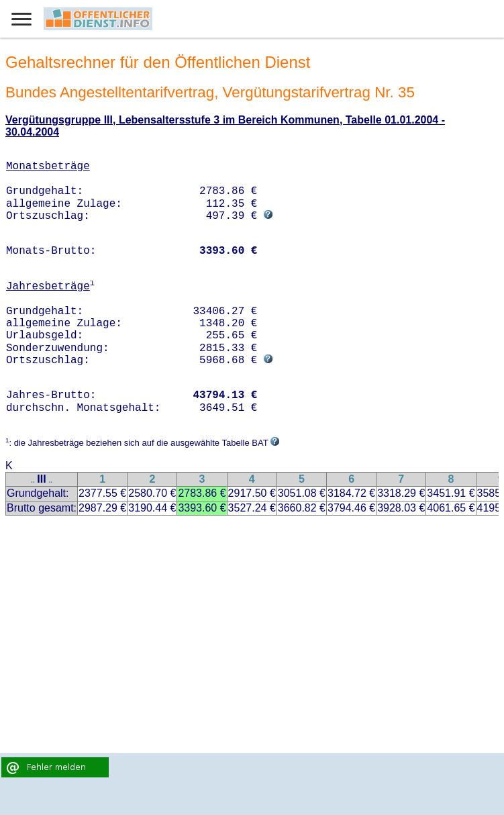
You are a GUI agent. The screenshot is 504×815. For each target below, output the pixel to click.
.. (33, 480)
